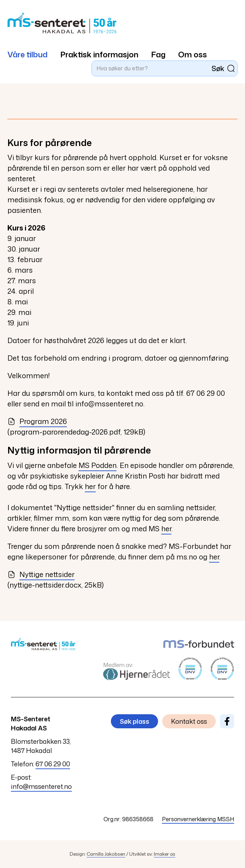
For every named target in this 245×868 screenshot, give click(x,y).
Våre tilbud (27, 54)
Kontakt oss (189, 721)
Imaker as (165, 854)
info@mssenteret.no (41, 786)
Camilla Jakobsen (106, 854)
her (90, 486)
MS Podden (98, 465)
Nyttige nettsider (41, 574)
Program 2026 (37, 421)
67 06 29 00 (53, 764)
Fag (158, 54)
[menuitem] (34, 51)
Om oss (193, 54)
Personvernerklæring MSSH (198, 819)
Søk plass (134, 721)
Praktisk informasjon (99, 54)
